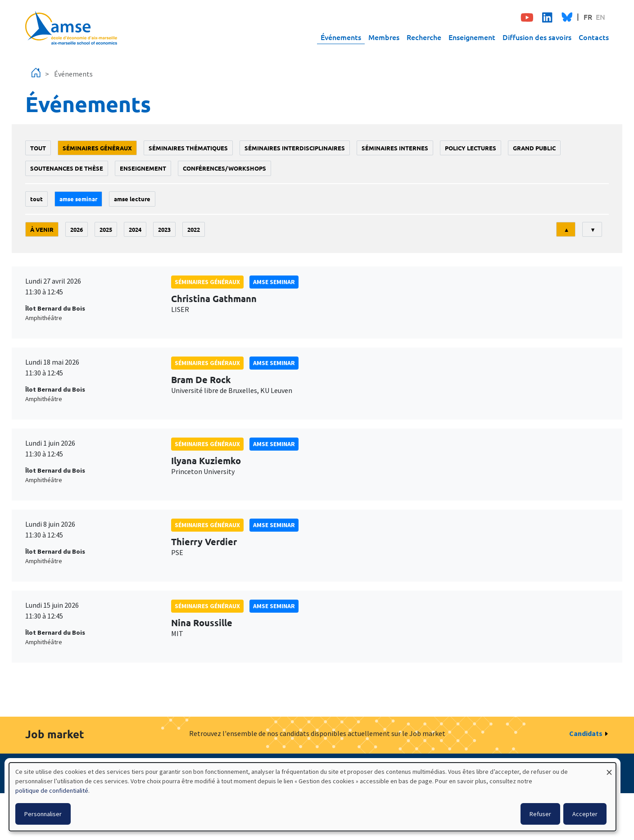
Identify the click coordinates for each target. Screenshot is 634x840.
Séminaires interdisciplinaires (295, 148)
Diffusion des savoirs (537, 37)
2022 (194, 229)
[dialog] (312, 797)
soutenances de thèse (67, 168)
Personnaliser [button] (43, 814)
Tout (38, 148)
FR (588, 17)
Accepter (585, 814)
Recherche (424, 37)
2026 (77, 229)
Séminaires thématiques (188, 148)
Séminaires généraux (97, 148)
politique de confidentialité (52, 790)
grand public (534, 148)
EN (600, 17)
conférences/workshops (224, 168)
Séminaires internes (395, 148)
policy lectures (471, 148)
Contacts (594, 37)
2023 (164, 229)
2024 (135, 229)
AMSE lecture (132, 199)
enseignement (143, 168)
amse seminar (78, 199)
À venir (42, 229)
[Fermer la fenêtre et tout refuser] (609, 768)
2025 (106, 229)
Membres (384, 37)
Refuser (540, 814)
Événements (341, 37)
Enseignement (472, 37)
